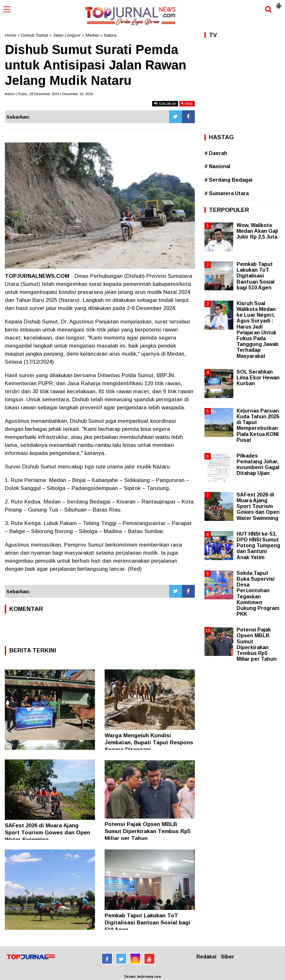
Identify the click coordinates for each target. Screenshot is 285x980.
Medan (92, 35)
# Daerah (216, 153)
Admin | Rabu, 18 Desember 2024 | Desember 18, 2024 (49, 94)
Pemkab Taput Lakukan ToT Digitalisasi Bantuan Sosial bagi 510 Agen (147, 923)
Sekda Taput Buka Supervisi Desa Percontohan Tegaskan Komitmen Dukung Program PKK (258, 594)
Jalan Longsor (67, 35)
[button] (279, 3)
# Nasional (217, 166)
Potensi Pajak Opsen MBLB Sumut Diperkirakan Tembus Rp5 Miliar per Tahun (147, 831)
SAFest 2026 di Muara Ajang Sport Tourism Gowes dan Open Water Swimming (47, 833)
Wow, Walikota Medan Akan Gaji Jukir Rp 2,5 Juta (257, 231)
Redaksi (206, 957)
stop (187, 103)
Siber (228, 957)
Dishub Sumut (35, 35)
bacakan (165, 103)
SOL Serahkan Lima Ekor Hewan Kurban (258, 378)
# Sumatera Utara (227, 193)
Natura (110, 35)
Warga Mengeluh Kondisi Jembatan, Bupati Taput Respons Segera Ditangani (149, 743)
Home (10, 35)
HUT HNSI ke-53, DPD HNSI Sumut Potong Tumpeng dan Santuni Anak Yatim (258, 546)
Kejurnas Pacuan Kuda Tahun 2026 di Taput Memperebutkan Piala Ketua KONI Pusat (258, 425)
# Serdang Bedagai (228, 180)
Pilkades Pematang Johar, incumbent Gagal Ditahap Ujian (258, 465)
